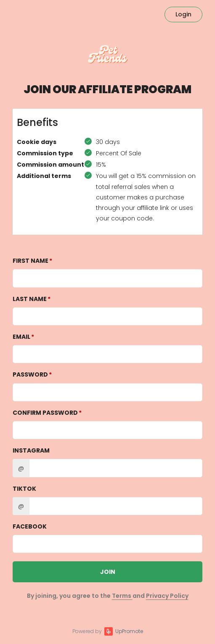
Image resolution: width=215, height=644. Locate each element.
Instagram (31, 450)
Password (30, 374)
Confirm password (45, 413)
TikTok (24, 489)
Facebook (30, 526)
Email (21, 337)
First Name (31, 261)
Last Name (30, 299)
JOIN (108, 572)
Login (183, 14)
